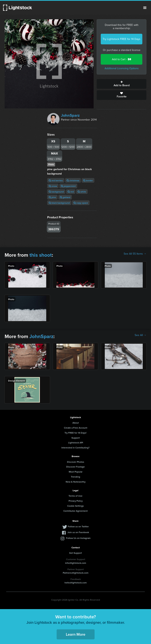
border (88, 180)
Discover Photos (76, 462)
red (71, 192)
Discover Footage (75, 467)
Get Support (75, 553)
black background (59, 203)
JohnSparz (70, 115)
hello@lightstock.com (76, 583)
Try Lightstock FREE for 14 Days (122, 39)
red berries (56, 180)
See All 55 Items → (135, 254)
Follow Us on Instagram (78, 538)
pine (52, 197)
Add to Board (122, 84)
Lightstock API (76, 443)
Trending (75, 477)
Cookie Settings (75, 506)
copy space (81, 203)
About (76, 423)
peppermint (68, 186)
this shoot (41, 255)
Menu (145, 8)
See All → (141, 335)
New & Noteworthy (76, 482)
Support (76, 438)
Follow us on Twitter (78, 526)
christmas (73, 180)
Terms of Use (75, 496)
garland (65, 197)
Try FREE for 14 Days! (75, 433)
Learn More (76, 634)
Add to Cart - (122, 59)
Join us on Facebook (78, 532)
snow (53, 186)
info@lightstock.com (76, 563)
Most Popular (76, 472)
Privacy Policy (76, 501)
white (82, 192)
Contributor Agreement (75, 511)
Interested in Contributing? (75, 448)
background (56, 192)
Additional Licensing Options (122, 68)
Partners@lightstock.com (76, 573)
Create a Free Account (76, 428)
